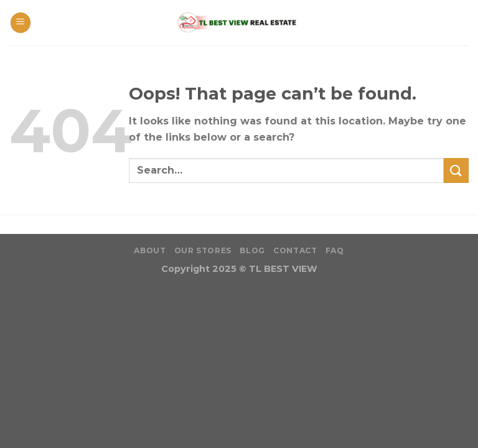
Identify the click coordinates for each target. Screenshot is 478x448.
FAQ (335, 250)
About (150, 250)
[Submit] (456, 170)
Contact (295, 250)
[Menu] (21, 23)
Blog (252, 250)
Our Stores (203, 250)
